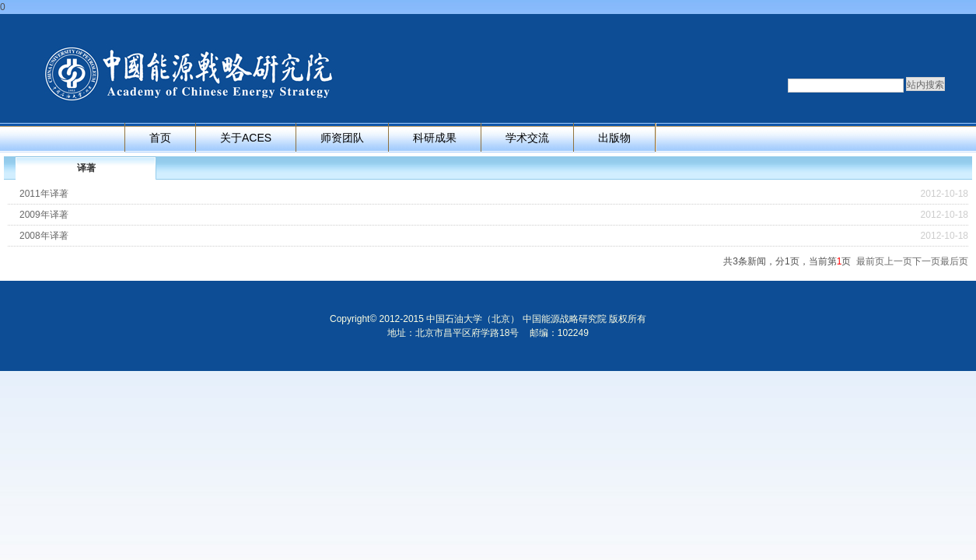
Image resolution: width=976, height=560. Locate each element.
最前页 (870, 261)
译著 (86, 168)
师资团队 (342, 138)
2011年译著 (44, 194)
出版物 (614, 138)
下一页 (926, 261)
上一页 (898, 261)
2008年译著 (44, 236)
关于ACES (246, 138)
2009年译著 (44, 215)
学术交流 (527, 138)
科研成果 (435, 138)
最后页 (954, 261)
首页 (160, 138)
